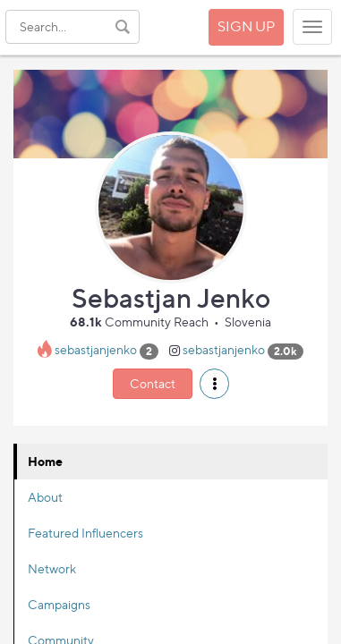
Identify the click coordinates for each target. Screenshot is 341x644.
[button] (214, 384)
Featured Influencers (85, 533)
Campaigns (59, 604)
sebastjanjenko (96, 350)
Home (45, 461)
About (45, 497)
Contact (153, 383)
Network (52, 568)
